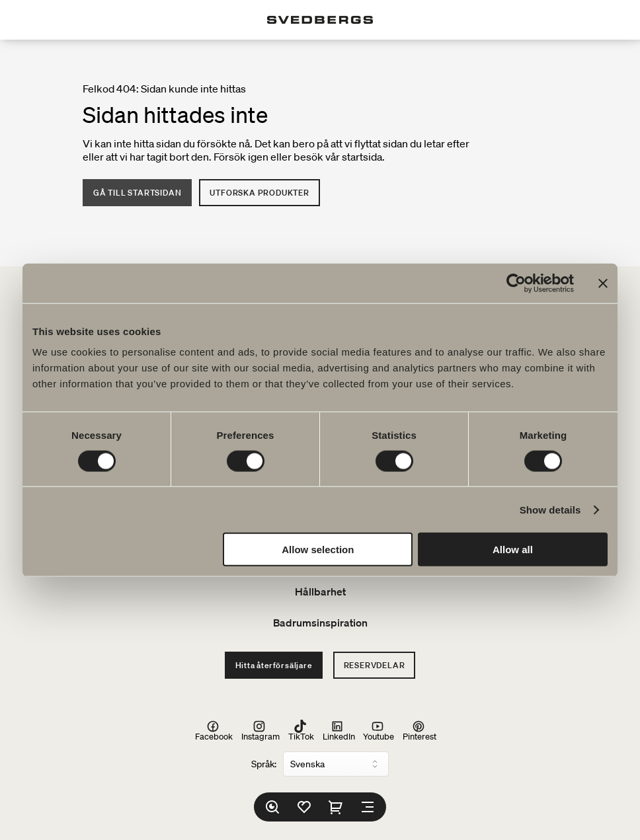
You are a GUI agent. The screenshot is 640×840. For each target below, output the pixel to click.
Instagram (260, 730)
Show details (550, 509)
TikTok (301, 730)
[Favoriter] (304, 807)
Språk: (264, 764)
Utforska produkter (259, 193)
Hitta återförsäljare (274, 665)
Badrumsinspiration (320, 623)
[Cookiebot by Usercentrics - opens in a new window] (516, 283)
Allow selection (318, 550)
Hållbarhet (320, 592)
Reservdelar (375, 665)
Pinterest (420, 730)
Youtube (379, 730)
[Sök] (272, 807)
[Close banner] (603, 283)
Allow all (513, 550)
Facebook (214, 730)
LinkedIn (339, 730)
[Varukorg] (336, 807)
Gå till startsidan (137, 193)
